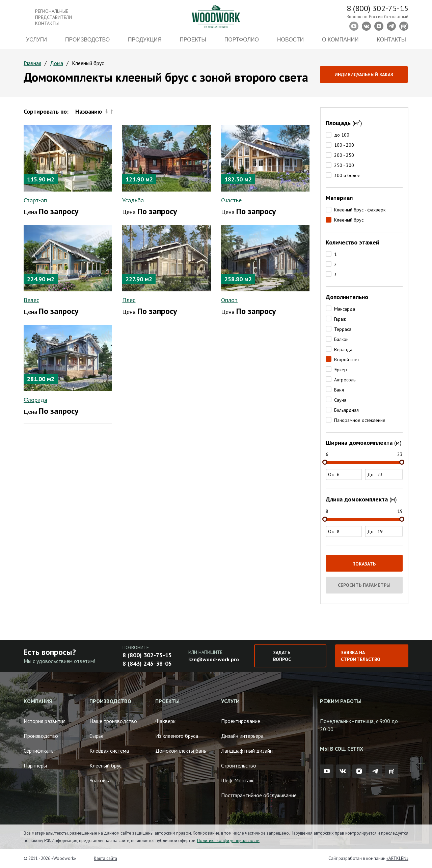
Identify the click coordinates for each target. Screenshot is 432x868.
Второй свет (347, 359)
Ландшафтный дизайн (247, 751)
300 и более (347, 175)
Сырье (97, 736)
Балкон (341, 339)
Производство (87, 40)
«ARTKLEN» (397, 858)
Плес (129, 300)
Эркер (341, 370)
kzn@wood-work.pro (214, 659)
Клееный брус (349, 220)
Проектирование (241, 721)
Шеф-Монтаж (237, 780)
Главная (32, 63)
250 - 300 (344, 165)
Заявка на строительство (361, 656)
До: (385, 474)
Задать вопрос (282, 656)
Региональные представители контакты (53, 17)
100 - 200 (344, 145)
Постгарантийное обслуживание (259, 795)
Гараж (340, 319)
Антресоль (345, 380)
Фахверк (165, 721)
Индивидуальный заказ (364, 75)
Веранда (343, 349)
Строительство (239, 765)
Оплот (229, 300)
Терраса (343, 329)
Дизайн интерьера (242, 736)
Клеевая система (109, 751)
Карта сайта (105, 858)
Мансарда (345, 309)
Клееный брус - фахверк (360, 210)
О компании (340, 40)
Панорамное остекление (360, 420)
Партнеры (35, 765)
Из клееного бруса (177, 736)
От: (345, 474)
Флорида (35, 400)
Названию (94, 111)
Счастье (231, 200)
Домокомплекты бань (181, 751)
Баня (339, 390)
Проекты (193, 40)
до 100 (342, 135)
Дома (57, 63)
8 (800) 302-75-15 (377, 8)
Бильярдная (346, 410)
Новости (290, 40)
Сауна (340, 400)
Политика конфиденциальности (228, 841)
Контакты (391, 40)
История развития (45, 721)
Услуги (36, 40)
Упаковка (100, 780)
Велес (31, 300)
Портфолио (242, 40)
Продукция (145, 40)
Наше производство (113, 721)
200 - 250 (344, 155)
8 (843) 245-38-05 (147, 663)
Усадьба (133, 200)
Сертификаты (39, 751)
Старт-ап (35, 200)
